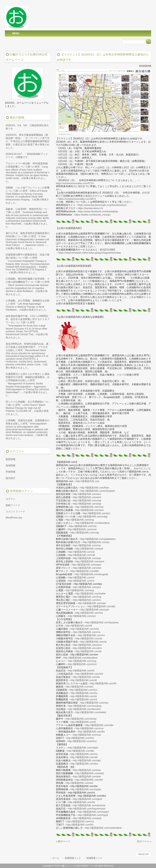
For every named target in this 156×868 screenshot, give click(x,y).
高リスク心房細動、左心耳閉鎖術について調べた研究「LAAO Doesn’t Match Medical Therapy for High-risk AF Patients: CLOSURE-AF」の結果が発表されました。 (28, 408)
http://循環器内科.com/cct (80, 821)
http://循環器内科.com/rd (84, 699)
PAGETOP (144, 854)
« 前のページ (63, 841)
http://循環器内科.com (88, 481)
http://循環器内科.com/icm (87, 600)
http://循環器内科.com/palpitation (98, 539)
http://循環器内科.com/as (89, 639)
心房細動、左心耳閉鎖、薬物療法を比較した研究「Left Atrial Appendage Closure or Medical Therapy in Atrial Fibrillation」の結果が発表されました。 (28, 305)
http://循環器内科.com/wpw (86, 565)
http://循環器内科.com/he (86, 677)
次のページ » (144, 841)
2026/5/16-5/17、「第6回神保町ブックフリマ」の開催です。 (27, 156)
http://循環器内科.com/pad (87, 818)
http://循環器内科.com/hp (82, 802)
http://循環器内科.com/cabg (93, 517)
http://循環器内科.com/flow (95, 488)
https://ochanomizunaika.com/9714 (75, 183)
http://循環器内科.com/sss (87, 545)
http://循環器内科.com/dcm (87, 648)
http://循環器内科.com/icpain (86, 789)
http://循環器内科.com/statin (83, 748)
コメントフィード (15, 511)
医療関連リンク (73, 858)
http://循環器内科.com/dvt (89, 780)
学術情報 (11, 472)
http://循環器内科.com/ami (87, 497)
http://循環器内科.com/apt (87, 760)
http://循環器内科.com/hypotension (87, 809)
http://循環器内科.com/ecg (80, 520)
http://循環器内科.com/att (84, 757)
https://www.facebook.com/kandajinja (98, 211)
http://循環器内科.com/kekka (91, 712)
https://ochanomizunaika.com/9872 (77, 199)
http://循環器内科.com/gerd (88, 799)
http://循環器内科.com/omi (90, 510)
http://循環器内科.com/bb (81, 751)
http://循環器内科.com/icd (89, 613)
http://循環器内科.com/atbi (99, 725)
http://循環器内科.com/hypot (93, 815)
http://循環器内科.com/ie (89, 651)
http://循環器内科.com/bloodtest (92, 523)
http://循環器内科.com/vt (81, 581)
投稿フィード (13, 505)
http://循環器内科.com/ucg (82, 661)
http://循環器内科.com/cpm (95, 610)
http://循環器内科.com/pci (96, 513)
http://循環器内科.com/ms (87, 632)
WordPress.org (14, 518)
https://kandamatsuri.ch (90, 208)
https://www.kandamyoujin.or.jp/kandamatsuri (102, 205)
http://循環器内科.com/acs (87, 494)
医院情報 (11, 459)
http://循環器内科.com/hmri (82, 741)
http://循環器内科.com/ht (81, 671)
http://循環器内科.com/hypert (93, 812)
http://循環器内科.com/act (84, 764)
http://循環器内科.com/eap (87, 504)
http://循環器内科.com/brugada (92, 574)
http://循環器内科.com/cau (87, 735)
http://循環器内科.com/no (84, 754)
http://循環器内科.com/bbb (85, 571)
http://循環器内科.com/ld (84, 696)
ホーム (56, 858)
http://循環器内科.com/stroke (81, 719)
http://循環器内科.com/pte (87, 777)
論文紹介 (11, 478)
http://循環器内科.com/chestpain (98, 491)
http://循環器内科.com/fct (80, 825)
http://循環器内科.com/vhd (85, 629)
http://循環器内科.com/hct (80, 738)
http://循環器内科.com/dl (84, 680)
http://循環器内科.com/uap (87, 500)
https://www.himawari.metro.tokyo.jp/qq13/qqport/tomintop (90, 253)
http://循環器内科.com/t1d (83, 690)
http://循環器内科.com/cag (85, 533)
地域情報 (11, 465)
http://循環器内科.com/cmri (82, 529)
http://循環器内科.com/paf (89, 549)
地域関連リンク (94, 858)
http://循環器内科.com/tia (91, 732)
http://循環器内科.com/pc (96, 542)
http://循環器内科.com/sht (89, 674)
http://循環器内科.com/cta (83, 526)
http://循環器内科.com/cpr (82, 616)
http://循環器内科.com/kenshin (84, 709)
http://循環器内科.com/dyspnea (102, 622)
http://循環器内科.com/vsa (89, 507)
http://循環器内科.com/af (81, 552)
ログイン (11, 499)
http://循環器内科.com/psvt (90, 561)
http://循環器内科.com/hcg (87, 597)
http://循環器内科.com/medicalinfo (103, 828)
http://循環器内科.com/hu (84, 693)
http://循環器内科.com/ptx (79, 783)
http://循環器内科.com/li (83, 722)
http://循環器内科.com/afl (82, 555)
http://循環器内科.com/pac (87, 558)
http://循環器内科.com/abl (101, 606)
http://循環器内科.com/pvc (87, 587)
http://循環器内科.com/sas (94, 703)
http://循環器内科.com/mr (91, 635)
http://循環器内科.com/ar (93, 642)
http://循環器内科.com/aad (90, 773)
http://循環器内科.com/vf (81, 578)
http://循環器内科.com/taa (87, 770)
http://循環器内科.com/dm (79, 687)
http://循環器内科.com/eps (92, 603)
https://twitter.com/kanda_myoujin (93, 215)
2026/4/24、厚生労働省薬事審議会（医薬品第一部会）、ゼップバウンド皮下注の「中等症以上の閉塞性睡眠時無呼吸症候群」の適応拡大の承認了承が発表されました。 (28, 141)
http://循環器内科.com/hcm (87, 645)
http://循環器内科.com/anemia (89, 805)
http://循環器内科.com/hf (79, 626)
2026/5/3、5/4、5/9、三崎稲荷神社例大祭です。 (27, 127)
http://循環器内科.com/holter (91, 594)
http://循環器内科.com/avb (87, 568)
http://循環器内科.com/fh (103, 683)
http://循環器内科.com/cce (89, 728)
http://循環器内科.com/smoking (85, 706)
